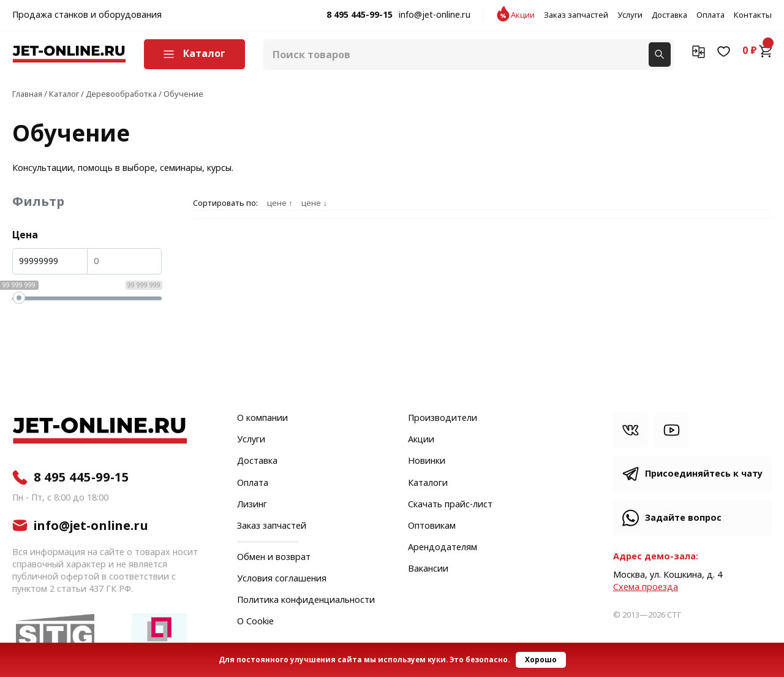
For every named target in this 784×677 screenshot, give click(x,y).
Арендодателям (443, 548)
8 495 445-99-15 (360, 15)
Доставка (669, 15)
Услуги (630, 15)
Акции (523, 15)
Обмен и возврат (274, 557)
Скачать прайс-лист (450, 505)
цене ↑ (280, 203)
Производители (443, 418)
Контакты (753, 15)
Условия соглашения (282, 579)
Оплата (710, 15)
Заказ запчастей (576, 15)
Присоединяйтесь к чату (704, 474)
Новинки (427, 461)
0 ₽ (757, 51)
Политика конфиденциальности (306, 600)
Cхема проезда (646, 587)
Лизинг (252, 505)
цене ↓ (314, 203)
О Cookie (255, 622)
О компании (262, 418)
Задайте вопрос (683, 518)
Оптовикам (432, 526)
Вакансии (428, 569)
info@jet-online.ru (435, 15)
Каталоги (428, 483)
